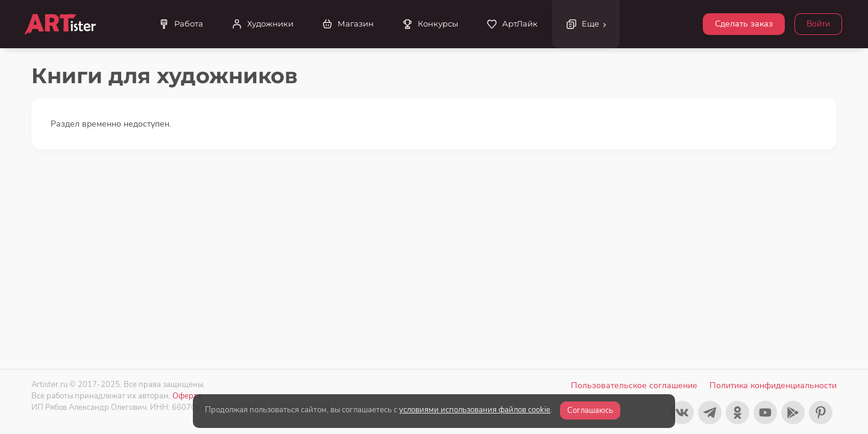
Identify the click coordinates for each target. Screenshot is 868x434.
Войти (818, 24)
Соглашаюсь (590, 410)
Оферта (187, 396)
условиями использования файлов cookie (475, 410)
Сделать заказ (744, 24)
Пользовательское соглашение (634, 385)
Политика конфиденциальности (773, 385)
